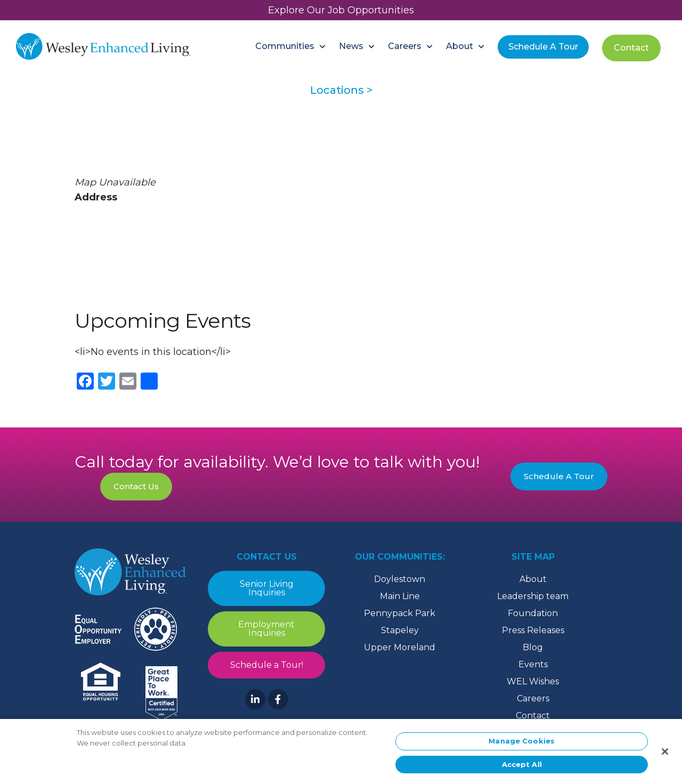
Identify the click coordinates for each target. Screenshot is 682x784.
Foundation (533, 613)
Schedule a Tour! (267, 665)
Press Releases (533, 630)
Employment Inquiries (266, 629)
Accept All (522, 768)
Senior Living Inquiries (267, 588)
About (533, 579)
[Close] (665, 755)
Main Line (400, 596)
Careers (533, 698)
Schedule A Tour (559, 476)
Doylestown (400, 579)
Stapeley (400, 630)
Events (533, 664)
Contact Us (136, 486)
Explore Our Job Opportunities (341, 10)
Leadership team (533, 596)
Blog (533, 647)
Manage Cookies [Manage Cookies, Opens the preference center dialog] (522, 745)
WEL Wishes (533, 681)
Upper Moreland (400, 647)
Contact (533, 716)
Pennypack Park (400, 613)
